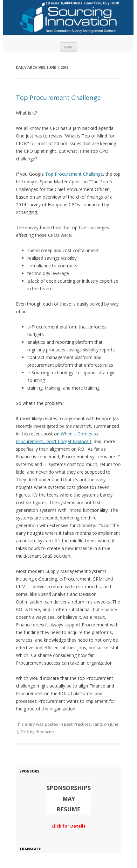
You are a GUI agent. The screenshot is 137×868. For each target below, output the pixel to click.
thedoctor (45, 732)
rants (98, 724)
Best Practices (77, 724)
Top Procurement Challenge (58, 98)
